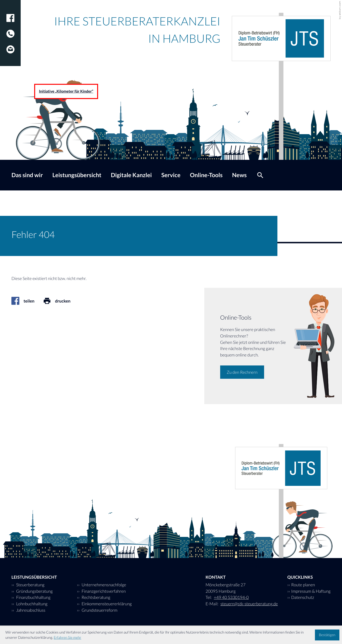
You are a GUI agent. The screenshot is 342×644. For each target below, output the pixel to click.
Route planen (303, 585)
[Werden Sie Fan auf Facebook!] (10, 18)
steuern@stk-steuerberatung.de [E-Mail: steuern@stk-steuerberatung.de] (249, 604)
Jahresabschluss (30, 610)
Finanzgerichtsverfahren (103, 591)
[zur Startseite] (281, 38)
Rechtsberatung (95, 597)
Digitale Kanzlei (131, 175)
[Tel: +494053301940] (10, 30)
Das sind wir (27, 175)
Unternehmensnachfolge (103, 585)
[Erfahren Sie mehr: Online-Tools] (242, 372)
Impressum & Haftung (311, 591)
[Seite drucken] (61, 301)
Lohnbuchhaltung (31, 604)
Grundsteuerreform (99, 610)
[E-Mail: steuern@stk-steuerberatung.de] (10, 46)
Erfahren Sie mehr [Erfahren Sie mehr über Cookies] (67, 638)
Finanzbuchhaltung (33, 597)
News (239, 175)
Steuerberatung (30, 585)
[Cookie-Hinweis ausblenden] (327, 635)
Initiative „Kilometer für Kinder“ (66, 91)
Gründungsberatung (34, 591)
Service (171, 175)
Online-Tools (206, 175)
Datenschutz (303, 597)
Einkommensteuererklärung (106, 604)
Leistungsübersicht (77, 175)
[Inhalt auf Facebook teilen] (27, 301)
